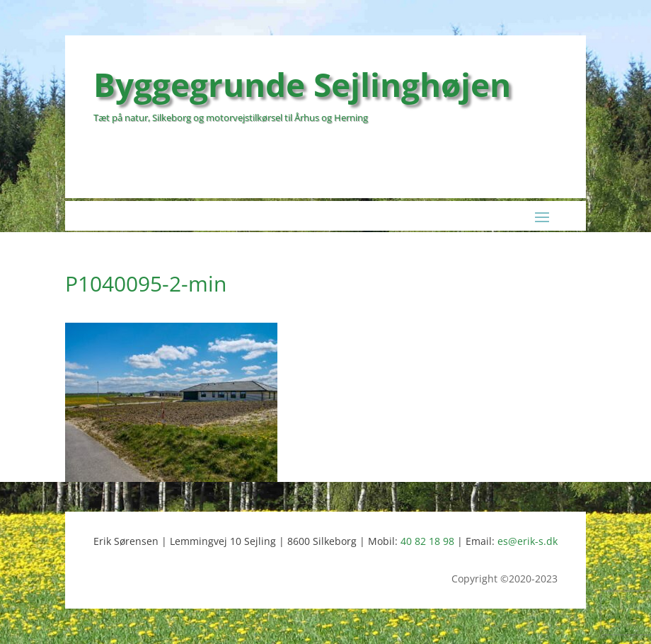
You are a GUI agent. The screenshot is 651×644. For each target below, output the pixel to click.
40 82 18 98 (427, 541)
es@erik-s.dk (528, 541)
